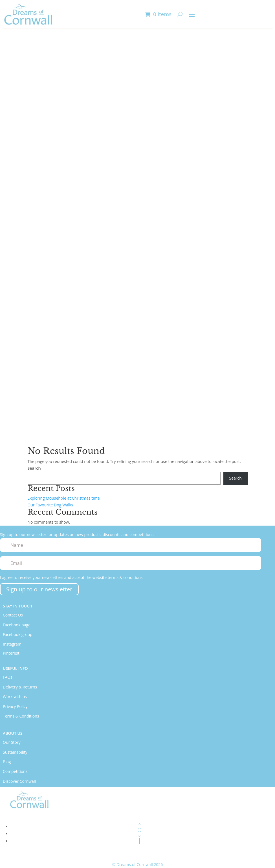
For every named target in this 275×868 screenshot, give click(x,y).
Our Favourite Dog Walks (50, 505)
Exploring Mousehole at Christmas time (64, 498)
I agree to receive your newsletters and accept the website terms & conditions (71, 577)
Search (34, 468)
